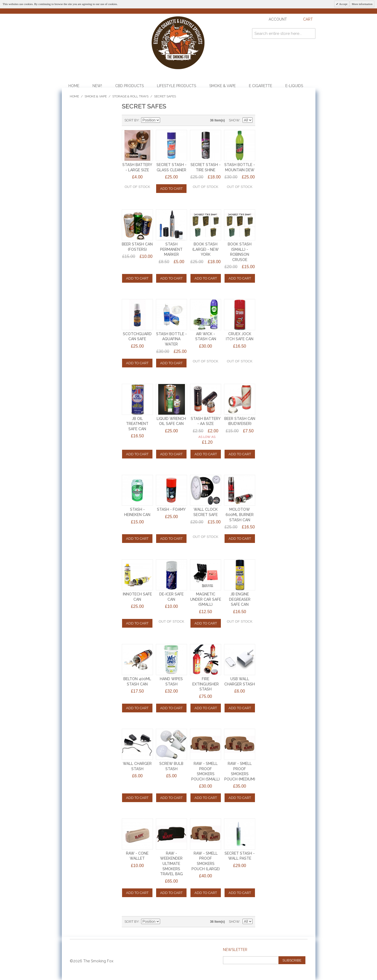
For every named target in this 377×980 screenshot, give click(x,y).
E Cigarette (260, 86)
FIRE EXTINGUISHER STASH (206, 684)
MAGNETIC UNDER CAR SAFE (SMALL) (206, 599)
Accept (343, 4)
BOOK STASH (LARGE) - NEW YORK (206, 249)
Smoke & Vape (222, 86)
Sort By (132, 120)
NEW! (97, 86)
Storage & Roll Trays (130, 96)
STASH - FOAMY (171, 509)
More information (362, 4)
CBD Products (129, 86)
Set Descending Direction (165, 120)
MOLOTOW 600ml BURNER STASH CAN (240, 515)
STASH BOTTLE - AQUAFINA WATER (171, 339)
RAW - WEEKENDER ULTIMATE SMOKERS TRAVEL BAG (171, 864)
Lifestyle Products (176, 86)
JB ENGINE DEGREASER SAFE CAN (240, 599)
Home (74, 86)
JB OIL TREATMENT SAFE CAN (137, 424)
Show (234, 120)
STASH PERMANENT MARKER (171, 249)
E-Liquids (294, 86)
